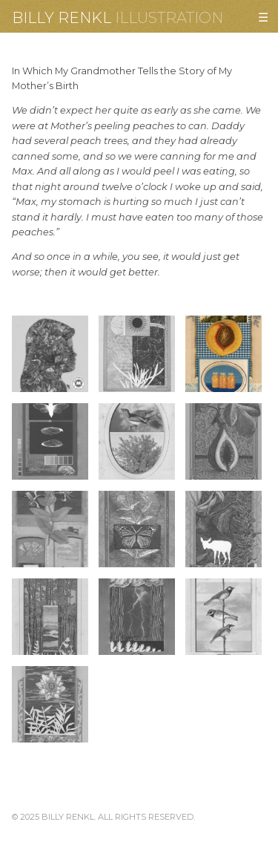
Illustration (169, 18)
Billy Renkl (62, 18)
